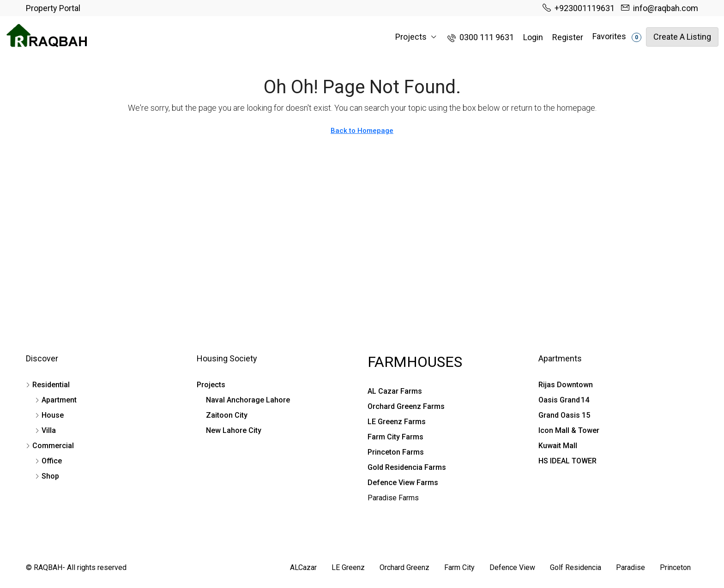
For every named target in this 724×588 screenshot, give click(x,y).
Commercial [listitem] (50, 446)
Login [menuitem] (533, 37)
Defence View (512, 567)
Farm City (459, 567)
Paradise (630, 567)
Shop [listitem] (47, 476)
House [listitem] (49, 415)
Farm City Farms (395, 437)
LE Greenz (348, 567)
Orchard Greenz (404, 567)
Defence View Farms (403, 483)
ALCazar (303, 567)
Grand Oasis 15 (564, 415)
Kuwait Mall (558, 446)
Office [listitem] (48, 461)
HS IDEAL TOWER (567, 461)
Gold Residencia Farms (407, 467)
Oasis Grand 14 (564, 400)
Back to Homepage (362, 131)
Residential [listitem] (48, 385)
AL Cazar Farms (395, 391)
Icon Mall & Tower (569, 430)
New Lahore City (234, 430)
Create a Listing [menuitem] (682, 37)
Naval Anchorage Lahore (248, 400)
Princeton (675, 567)
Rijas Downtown (566, 385)
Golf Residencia (576, 567)
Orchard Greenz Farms (406, 406)
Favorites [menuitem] (617, 37)
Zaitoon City (227, 415)
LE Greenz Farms (397, 422)
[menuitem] (481, 37)
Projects (411, 37)
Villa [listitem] (45, 430)
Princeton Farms (396, 452)
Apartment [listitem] (56, 400)
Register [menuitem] (568, 37)
